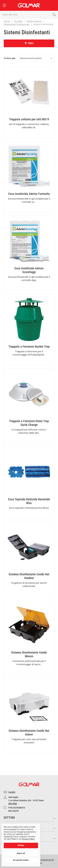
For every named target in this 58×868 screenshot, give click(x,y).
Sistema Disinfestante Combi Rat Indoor (29, 733)
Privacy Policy (29, 839)
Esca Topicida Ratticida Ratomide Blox (29, 501)
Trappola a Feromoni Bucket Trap (29, 347)
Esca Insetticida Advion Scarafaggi (29, 270)
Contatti (12, 792)
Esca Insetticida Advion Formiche (29, 194)
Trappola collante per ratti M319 (29, 119)
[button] (29, 43)
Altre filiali (13, 804)
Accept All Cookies (21, 860)
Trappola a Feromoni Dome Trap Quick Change (29, 423)
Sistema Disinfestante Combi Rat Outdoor (29, 576)
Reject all (21, 853)
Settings (21, 845)
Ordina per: (10, 58)
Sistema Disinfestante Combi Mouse (29, 654)
